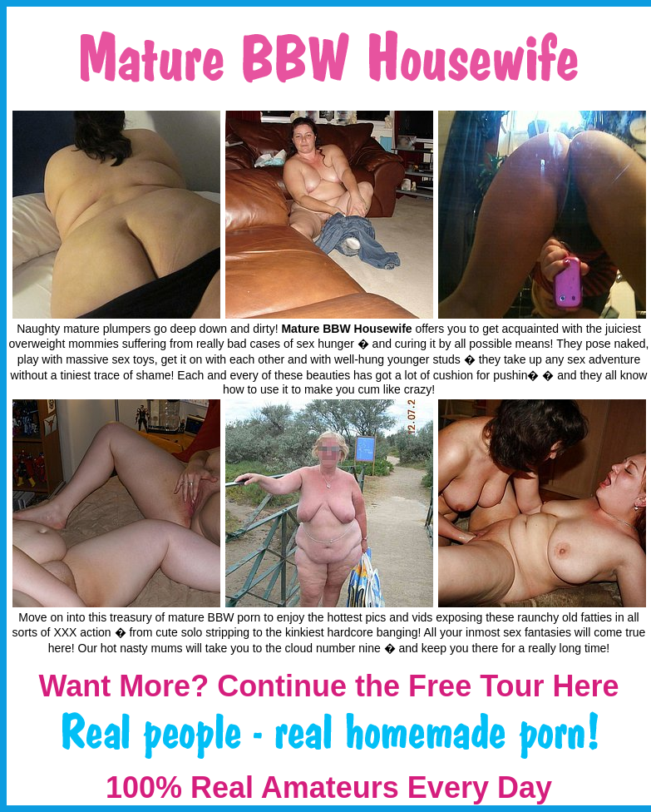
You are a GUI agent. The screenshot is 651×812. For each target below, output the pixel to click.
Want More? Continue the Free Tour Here (328, 686)
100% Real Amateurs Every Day (329, 787)
